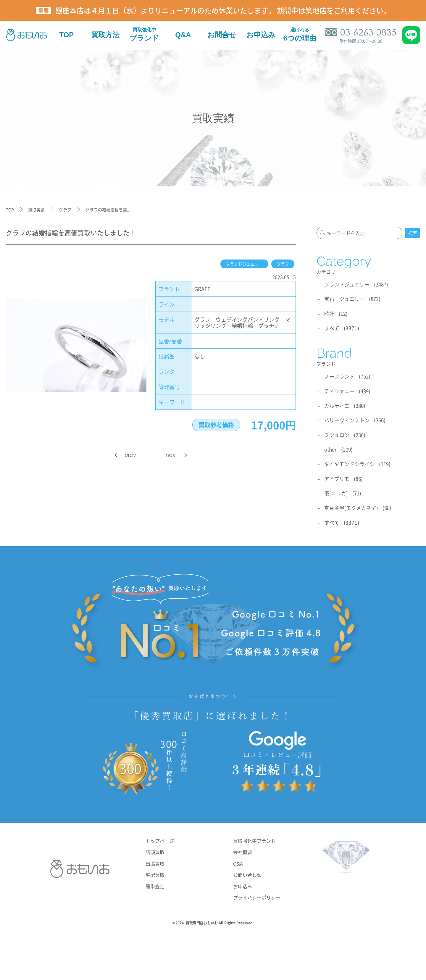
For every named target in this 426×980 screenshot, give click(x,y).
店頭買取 (155, 848)
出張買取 (155, 859)
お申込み (243, 882)
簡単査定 (155, 882)
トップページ (160, 836)
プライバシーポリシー (257, 893)
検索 (413, 233)
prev (130, 455)
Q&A (238, 859)
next (171, 455)
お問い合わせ (247, 871)
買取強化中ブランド (254, 836)
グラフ (281, 264)
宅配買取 (155, 871)
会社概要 (243, 848)
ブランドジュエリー (238, 264)
